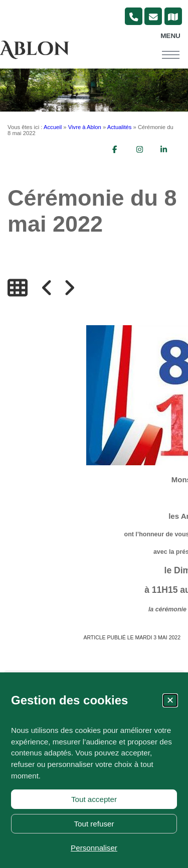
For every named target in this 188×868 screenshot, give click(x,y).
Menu (170, 36)
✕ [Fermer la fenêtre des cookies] (170, 700)
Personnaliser (94, 848)
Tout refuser (94, 824)
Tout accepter (94, 799)
